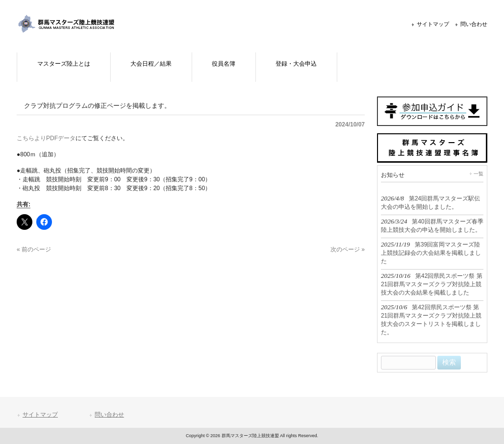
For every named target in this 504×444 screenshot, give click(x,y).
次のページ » (348, 249)
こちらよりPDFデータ (46, 138)
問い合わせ (474, 24)
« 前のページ (34, 249)
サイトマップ (433, 24)
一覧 (479, 174)
